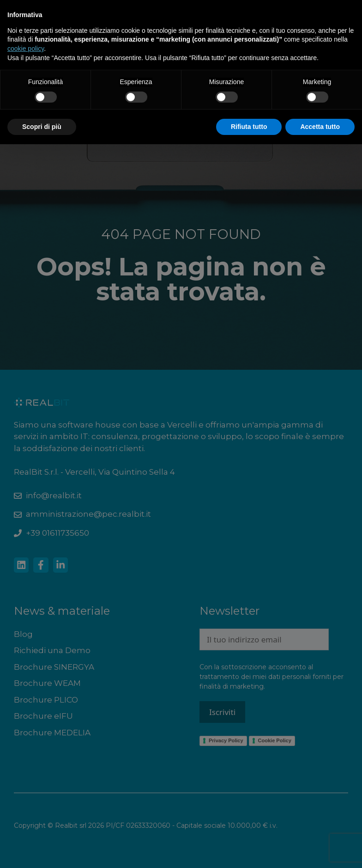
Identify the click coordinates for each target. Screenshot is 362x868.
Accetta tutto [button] (320, 127)
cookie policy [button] (26, 49)
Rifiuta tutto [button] (249, 127)
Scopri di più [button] (42, 127)
